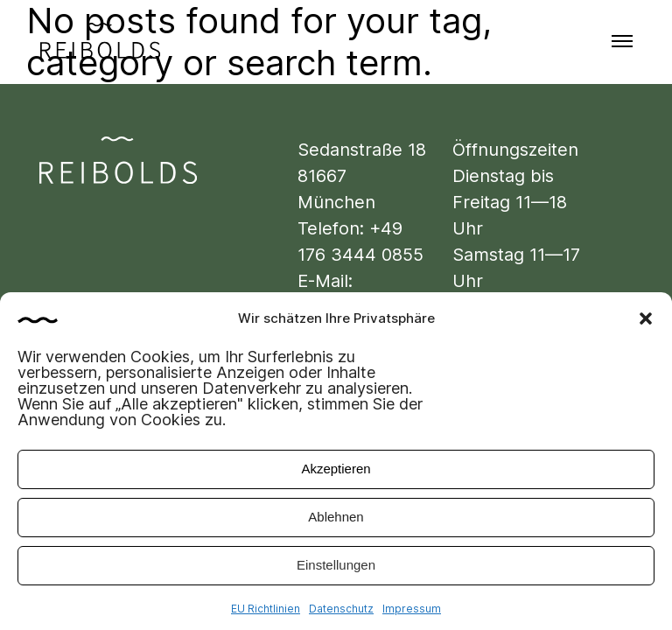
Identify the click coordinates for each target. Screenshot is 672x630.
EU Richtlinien (266, 613)
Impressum (412, 613)
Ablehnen (336, 521)
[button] (646, 323)
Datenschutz (341, 613)
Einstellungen (336, 569)
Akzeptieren (336, 473)
